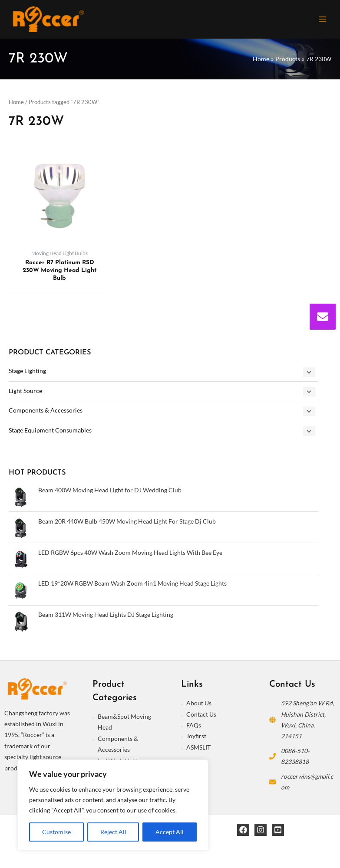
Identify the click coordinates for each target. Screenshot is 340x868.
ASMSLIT (198, 748)
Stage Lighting (27, 372)
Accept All (170, 832)
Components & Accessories (46, 411)
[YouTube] (278, 831)
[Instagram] (261, 831)
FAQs (194, 726)
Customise (56, 832)
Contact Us (201, 716)
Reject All (113, 832)
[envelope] (323, 317)
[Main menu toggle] (323, 20)
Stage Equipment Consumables (50, 431)
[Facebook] (243, 831)
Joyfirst (196, 737)
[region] (113, 805)
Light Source (25, 392)
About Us (199, 704)
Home (16, 103)
